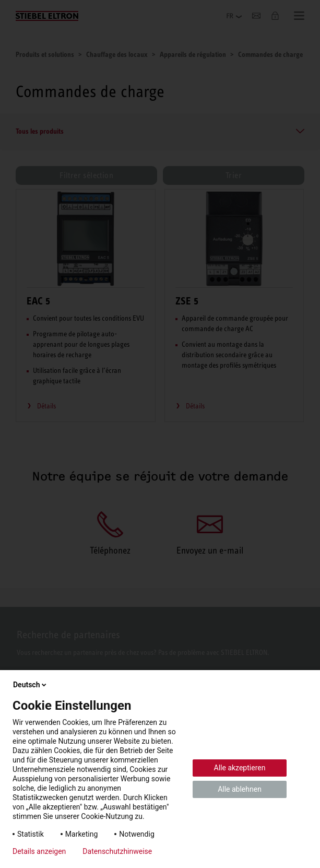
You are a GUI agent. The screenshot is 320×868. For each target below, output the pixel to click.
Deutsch (31, 685)
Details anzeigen (39, 851)
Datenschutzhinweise (117, 851)
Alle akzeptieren (240, 768)
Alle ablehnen (240, 789)
